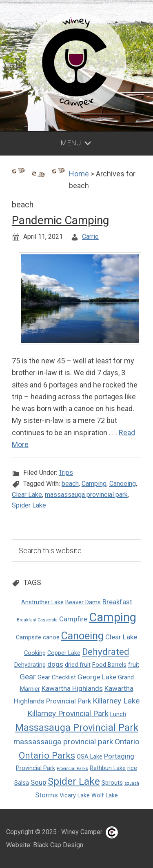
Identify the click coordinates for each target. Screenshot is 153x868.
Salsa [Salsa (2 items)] (22, 783)
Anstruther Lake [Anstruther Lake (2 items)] (42, 602)
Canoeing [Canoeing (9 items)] (82, 636)
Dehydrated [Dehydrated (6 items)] (106, 652)
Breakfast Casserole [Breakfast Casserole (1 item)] (37, 620)
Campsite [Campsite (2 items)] (29, 638)
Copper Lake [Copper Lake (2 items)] (64, 653)
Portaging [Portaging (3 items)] (119, 756)
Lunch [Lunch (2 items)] (118, 714)
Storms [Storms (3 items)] (47, 795)
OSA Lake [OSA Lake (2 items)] (90, 757)
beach (70, 484)
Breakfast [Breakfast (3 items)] (117, 602)
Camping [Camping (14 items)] (113, 617)
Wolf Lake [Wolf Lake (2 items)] (105, 796)
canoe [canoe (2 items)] (51, 638)
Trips (66, 473)
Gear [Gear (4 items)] (28, 677)
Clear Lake (27, 495)
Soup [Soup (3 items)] (38, 782)
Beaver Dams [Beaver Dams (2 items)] (83, 602)
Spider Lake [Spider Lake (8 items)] (74, 781)
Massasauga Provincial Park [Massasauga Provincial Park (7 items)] (77, 728)
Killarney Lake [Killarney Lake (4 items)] (116, 701)
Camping (94, 484)
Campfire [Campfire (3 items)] (73, 619)
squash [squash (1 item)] (132, 783)
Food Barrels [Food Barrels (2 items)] (109, 665)
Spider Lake (29, 505)
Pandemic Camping (60, 220)
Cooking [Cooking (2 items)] (35, 653)
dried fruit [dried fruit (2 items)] (78, 665)
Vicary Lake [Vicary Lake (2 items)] (75, 796)
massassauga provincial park (86, 495)
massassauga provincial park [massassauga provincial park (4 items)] (63, 742)
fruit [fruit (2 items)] (134, 665)
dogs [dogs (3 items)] (55, 664)
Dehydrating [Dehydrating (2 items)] (30, 665)
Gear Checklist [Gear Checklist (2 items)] (57, 678)
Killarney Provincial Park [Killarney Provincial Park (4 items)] (68, 713)
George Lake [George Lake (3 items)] (97, 677)
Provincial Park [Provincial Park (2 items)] (35, 768)
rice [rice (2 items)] (132, 768)
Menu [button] (71, 143)
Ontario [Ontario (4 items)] (127, 742)
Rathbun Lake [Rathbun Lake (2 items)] (108, 768)
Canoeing (123, 484)
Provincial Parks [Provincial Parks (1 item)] (72, 769)
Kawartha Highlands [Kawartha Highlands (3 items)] (72, 688)
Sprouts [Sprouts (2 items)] (112, 783)
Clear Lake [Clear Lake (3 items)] (121, 637)
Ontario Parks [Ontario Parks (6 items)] (47, 755)
